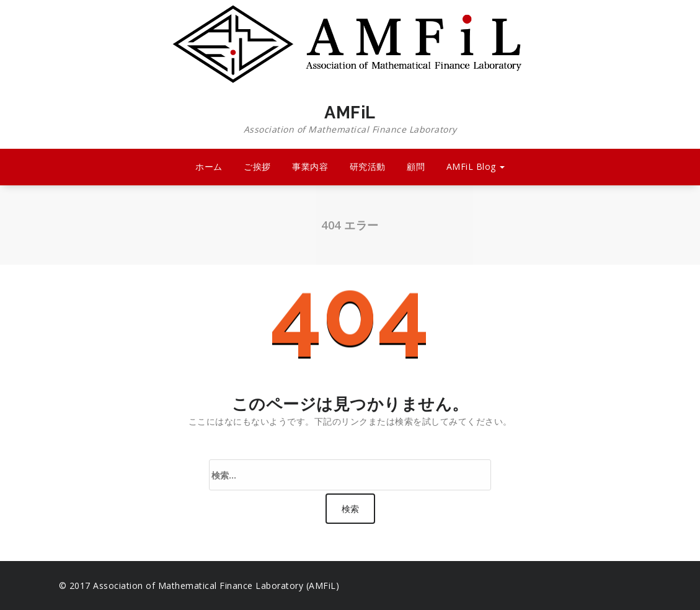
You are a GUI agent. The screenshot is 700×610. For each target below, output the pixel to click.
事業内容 (310, 166)
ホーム (209, 166)
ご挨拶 (257, 166)
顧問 (416, 166)
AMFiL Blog (476, 166)
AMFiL (350, 120)
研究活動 (368, 166)
